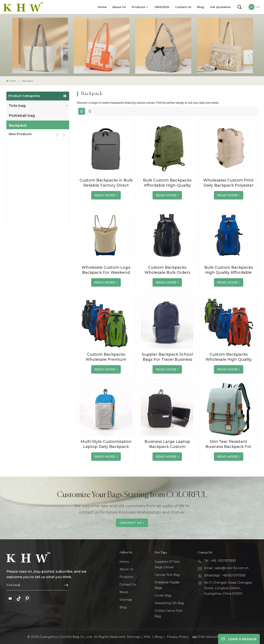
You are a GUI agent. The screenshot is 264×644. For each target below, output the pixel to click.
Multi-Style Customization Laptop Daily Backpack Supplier (106, 444)
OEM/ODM (162, 7)
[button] (64, 182)
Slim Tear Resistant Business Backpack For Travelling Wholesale (228, 444)
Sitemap (126, 600)
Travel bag (19, 135)
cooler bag (19, 145)
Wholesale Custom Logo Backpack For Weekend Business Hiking (106, 270)
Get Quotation (220, 7)
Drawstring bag (23, 155)
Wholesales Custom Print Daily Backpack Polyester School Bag (228, 183)
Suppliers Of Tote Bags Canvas (167, 564)
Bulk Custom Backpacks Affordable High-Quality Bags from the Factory (167, 183)
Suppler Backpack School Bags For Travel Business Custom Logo (167, 357)
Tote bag (17, 106)
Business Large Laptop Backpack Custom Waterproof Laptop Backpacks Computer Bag (167, 444)
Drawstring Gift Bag (169, 603)
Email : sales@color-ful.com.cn (226, 568)
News (124, 592)
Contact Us (183, 7)
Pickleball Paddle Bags (167, 585)
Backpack (18, 125)
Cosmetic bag (22, 165)
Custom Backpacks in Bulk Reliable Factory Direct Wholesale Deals (106, 183)
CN (257, 7)
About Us (119, 7)
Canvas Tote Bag (167, 575)
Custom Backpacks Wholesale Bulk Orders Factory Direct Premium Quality (167, 270)
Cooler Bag (163, 595)
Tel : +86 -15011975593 (220, 561)
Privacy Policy (178, 637)
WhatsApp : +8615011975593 (225, 575)
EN (252, 7)
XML (147, 637)
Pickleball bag (22, 115)
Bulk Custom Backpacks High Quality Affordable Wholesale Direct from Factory (229, 270)
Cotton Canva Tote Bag (168, 613)
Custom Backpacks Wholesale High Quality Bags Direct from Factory (228, 357)
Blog (201, 7)
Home (102, 7)
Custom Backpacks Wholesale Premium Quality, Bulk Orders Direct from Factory (106, 357)
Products (139, 7)
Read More (105, 195)
